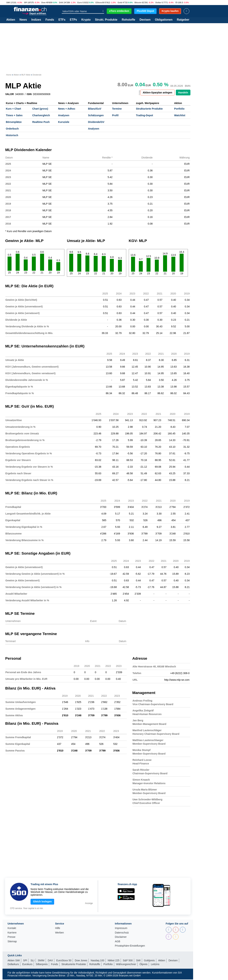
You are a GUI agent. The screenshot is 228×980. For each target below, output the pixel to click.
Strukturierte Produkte (149, 109)
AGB (118, 941)
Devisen (145, 20)
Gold (120, 3)
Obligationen (164, 20)
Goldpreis (149, 960)
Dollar (158, 3)
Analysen (64, 115)
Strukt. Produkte (106, 20)
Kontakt (12, 928)
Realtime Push (41, 122)
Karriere (12, 933)
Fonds (50, 20)
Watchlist (180, 115)
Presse (12, 937)
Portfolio (179, 109)
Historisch (12, 135)
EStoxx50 (100, 3)
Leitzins (155, 964)
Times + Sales (14, 115)
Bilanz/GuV (95, 109)
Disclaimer (121, 937)
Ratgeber (183, 20)
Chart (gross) (40, 109)
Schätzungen (96, 115)
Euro (80, 3)
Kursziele (64, 122)
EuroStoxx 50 (64, 960)
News (23, 20)
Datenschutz (122, 933)
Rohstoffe (128, 20)
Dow (44, 3)
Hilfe (58, 928)
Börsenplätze (14, 122)
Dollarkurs (13, 964)
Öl (176, 3)
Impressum (121, 928)
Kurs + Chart (13, 109)
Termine (117, 109)
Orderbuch (12, 129)
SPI (26, 3)
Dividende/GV (96, 122)
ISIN (29, 94)
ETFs (62, 20)
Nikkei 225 (114, 960)
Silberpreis (42, 964)
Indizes (36, 20)
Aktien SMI (14, 960)
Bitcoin (138, 3)
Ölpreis (143, 964)
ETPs (73, 20)
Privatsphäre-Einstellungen (130, 946)
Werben (59, 933)
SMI (8, 3)
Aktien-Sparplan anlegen (158, 93)
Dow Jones (81, 960)
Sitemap (12, 941)
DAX (61, 3)
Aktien (11, 20)
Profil (115, 115)
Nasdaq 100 (97, 960)
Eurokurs (27, 964)
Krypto (86, 20)
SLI (32, 960)
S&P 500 (128, 960)
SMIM (41, 960)
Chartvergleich (41, 115)
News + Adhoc (67, 109)
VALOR (10, 94)
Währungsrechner (126, 964)
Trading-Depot (144, 115)
